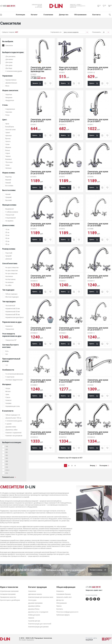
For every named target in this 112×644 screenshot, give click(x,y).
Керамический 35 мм (13, 312)
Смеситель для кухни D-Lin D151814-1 (41, 277)
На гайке (8, 285)
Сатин (7, 144)
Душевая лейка (11, 427)
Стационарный (10, 218)
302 (7, 455)
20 (106, 32)
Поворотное (10, 329)
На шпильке (9, 282)
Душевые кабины (34, 606)
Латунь (8, 388)
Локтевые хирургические (14, 380)
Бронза (8, 139)
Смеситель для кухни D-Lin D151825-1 (69, 329)
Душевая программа (35, 603)
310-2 (7, 470)
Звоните (35, 83)
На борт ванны (10, 279)
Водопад (9, 177)
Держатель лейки (11, 430)
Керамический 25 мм (13, 309)
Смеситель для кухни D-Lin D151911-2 (98, 68)
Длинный (9, 259)
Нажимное (9, 326)
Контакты (97, 15)
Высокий (8, 200)
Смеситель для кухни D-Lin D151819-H (69, 433)
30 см (7, 238)
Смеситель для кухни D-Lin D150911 (98, 120)
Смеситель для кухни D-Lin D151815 (69, 225)
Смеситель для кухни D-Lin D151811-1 (98, 329)
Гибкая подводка (11, 294)
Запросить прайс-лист (64, 597)
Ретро (7, 115)
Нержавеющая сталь (13, 406)
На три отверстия (11, 273)
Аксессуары (32, 600)
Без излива (9, 186)
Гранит (8, 133)
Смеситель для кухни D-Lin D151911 (41, 120)
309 (7, 464)
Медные (8, 147)
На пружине (9, 221)
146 (7, 446)
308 (7, 461)
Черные (8, 156)
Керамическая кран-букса (14, 317)
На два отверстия (12, 271)
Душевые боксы (34, 609)
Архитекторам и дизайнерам (10, 600)
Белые (8, 150)
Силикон (8, 400)
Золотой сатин (10, 130)
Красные (8, 136)
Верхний (8, 180)
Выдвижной (9, 209)
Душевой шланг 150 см (13, 418)
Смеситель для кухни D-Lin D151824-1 (41, 329)
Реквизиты (60, 591)
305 (7, 458)
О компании (48, 15)
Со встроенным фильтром (14, 374)
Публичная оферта (63, 615)
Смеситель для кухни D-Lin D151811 (69, 173)
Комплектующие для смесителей (40, 624)
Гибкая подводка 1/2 (13, 415)
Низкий (8, 194)
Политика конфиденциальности (67, 612)
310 (7, 467)
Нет (7, 354)
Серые (8, 153)
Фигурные (9, 97)
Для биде (9, 68)
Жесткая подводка (12, 297)
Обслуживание (80, 15)
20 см (7, 232)
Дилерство (64, 15)
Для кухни (9, 62)
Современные (10, 109)
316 (7, 473)
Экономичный (10, 306)
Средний (8, 197)
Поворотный (10, 215)
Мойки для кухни (34, 615)
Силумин (8, 403)
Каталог (34, 15)
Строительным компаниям (9, 591)
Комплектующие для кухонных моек (41, 597)
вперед (93, 466)
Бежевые (9, 159)
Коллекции (20, 15)
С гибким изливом (12, 212)
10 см (7, 229)
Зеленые (8, 168)
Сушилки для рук (34, 621)
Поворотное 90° (11, 340)
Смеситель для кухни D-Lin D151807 (69, 381)
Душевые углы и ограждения (38, 612)
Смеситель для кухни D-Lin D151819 (41, 225)
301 (7, 452)
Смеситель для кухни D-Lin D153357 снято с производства (41, 69)
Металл (8, 391)
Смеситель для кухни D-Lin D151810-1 (69, 277)
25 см (7, 235)
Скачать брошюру (99, 570)
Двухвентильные (11, 83)
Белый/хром (10, 127)
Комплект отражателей (13, 433)
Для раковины (10, 56)
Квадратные (10, 100)
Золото (8, 141)
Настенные (9, 276)
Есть (7, 351)
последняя (103, 466)
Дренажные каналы (35, 594)
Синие (8, 165)
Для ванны (9, 59)
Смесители (9, 45)
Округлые (9, 95)
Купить (63, 83)
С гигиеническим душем (14, 71)
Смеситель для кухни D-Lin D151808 (98, 225)
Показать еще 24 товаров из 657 (70, 458)
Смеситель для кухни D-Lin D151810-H (41, 433)
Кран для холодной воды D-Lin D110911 (69, 68)
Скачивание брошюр (64, 594)
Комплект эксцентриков (14, 436)
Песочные (9, 162)
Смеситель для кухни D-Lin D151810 (41, 173)
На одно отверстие (12, 268)
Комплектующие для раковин (38, 627)
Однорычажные (11, 80)
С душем (8, 424)
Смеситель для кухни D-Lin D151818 (98, 173)
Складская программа (8, 594)
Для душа (9, 65)
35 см (7, 241)
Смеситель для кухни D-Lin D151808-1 (41, 381)
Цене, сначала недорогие (76, 32)
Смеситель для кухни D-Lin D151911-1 (69, 120)
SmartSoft (89, 640)
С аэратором (10, 377)
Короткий (9, 253)
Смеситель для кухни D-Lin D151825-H (98, 433)
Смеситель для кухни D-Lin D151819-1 (98, 277)
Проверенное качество (8, 597)
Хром (7, 124)
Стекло (8, 397)
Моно (7, 86)
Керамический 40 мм (13, 315)
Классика (9, 112)
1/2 (7, 365)
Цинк (7, 394)
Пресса (59, 606)
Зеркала (31, 618)
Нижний (8, 183)
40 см (7, 244)
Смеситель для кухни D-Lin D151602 (98, 381)
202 (7, 449)
